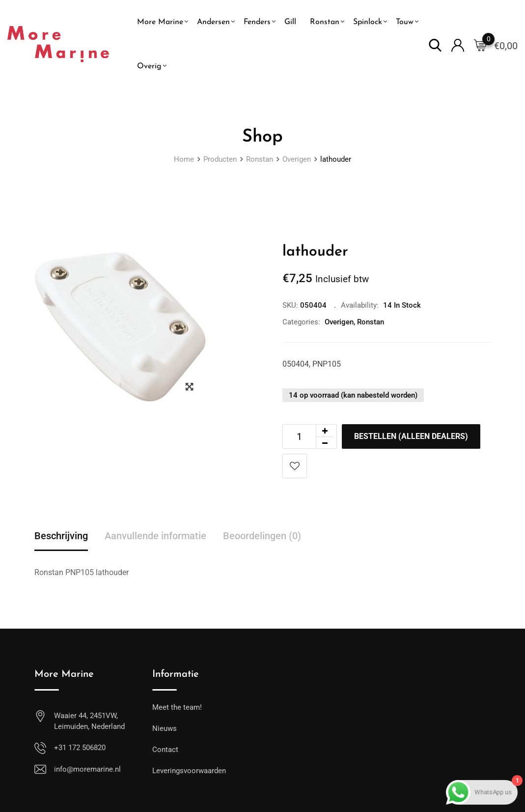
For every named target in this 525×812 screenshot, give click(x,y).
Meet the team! (177, 707)
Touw (405, 22)
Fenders (257, 22)
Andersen (213, 22)
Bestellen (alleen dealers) (411, 436)
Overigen (339, 322)
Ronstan (325, 22)
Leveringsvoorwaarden (189, 771)
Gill (290, 22)
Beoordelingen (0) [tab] (262, 536)
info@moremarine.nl (87, 769)
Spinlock (368, 22)
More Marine (160, 22)
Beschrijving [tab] (61, 536)
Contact (165, 750)
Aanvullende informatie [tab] (155, 536)
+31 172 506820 (80, 748)
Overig (149, 66)
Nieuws (165, 728)
